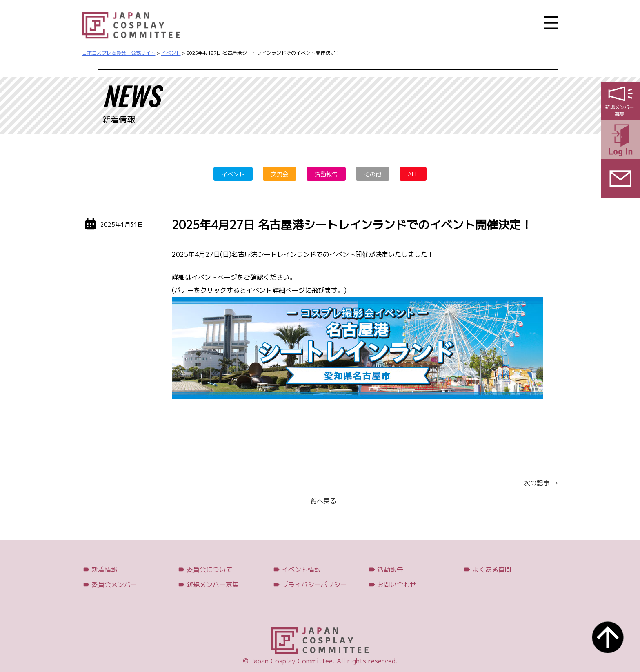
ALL (413, 174)
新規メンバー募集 (213, 585)
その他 (373, 174)
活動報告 (326, 174)
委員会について (209, 570)
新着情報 (104, 570)
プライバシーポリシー (314, 585)
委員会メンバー (114, 585)
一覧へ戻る (320, 501)
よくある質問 (492, 570)
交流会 (280, 174)
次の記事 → (541, 483)
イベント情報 (301, 570)
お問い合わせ (397, 585)
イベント (233, 174)
